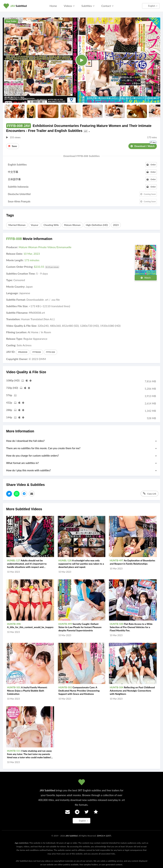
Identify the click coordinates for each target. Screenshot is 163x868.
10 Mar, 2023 (32, 254)
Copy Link (150, 494)
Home (53, 6)
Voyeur (35, 225)
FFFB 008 (50, 352)
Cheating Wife (51, 225)
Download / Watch (144, 145)
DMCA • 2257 (104, 836)
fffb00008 (23, 352)
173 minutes (32, 260)
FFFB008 (37, 352)
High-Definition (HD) (97, 225)
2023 (116, 225)
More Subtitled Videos (24, 509)
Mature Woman (72, 225)
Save (13, 146)
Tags (10, 215)
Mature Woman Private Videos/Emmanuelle (45, 247)
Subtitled (19, 6)
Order (151, 165)
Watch (146, 278)
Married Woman (17, 225)
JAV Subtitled (72, 836)
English (153, 6)
